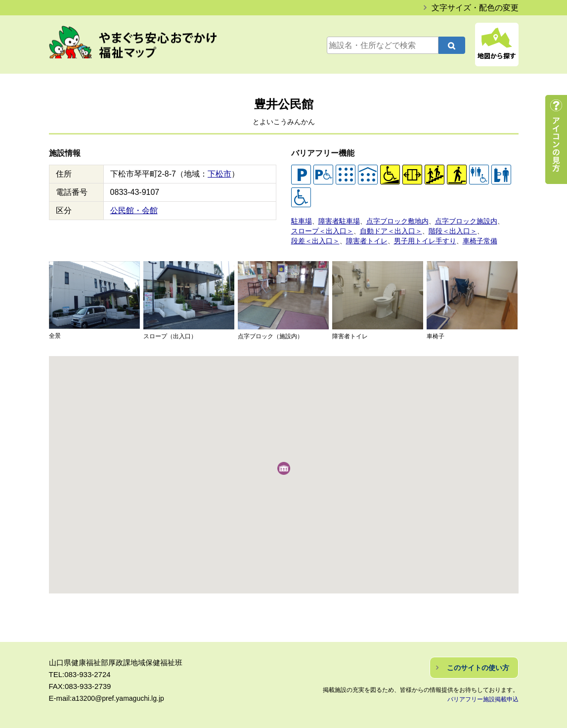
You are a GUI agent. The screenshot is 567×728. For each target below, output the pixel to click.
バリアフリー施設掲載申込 (483, 696)
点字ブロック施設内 (455, 220)
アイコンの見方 (556, 139)
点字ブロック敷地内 (391, 220)
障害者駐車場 (336, 220)
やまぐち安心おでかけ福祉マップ (143, 45)
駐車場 (301, 220)
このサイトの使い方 (478, 665)
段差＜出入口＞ (314, 238)
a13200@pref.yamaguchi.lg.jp (121, 695)
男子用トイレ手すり (416, 238)
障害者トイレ (362, 238)
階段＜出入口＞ (442, 229)
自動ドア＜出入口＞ (384, 229)
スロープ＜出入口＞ (320, 229)
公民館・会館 (134, 210)
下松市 (219, 174)
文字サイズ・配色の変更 (475, 8)
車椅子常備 (468, 238)
